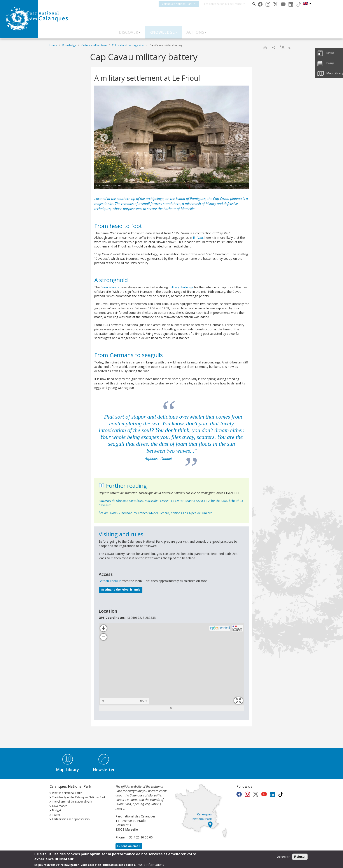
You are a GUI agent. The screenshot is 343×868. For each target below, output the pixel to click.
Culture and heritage (94, 45)
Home (53, 45)
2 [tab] (231, 186)
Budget (57, 810)
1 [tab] (227, 186)
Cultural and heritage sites (128, 45)
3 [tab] (236, 186)
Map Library (67, 770)
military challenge (181, 287)
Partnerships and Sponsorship (71, 819)
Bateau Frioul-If (110, 581)
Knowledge (162, 32)
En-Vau (198, 238)
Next (239, 138)
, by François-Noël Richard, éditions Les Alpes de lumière (155, 513)
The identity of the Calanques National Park (79, 797)
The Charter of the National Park (72, 802)
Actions (195, 32)
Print (265, 47)
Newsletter (104, 770)
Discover (128, 32)
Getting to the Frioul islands (121, 590)
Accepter (283, 857)
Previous (104, 138)
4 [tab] (240, 186)
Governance (60, 806)
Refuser (300, 857)
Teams (56, 815)
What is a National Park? (67, 793)
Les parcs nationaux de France (227, 4)
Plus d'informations (150, 865)
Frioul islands (110, 287)
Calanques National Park (181, 4)
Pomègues (198, 199)
